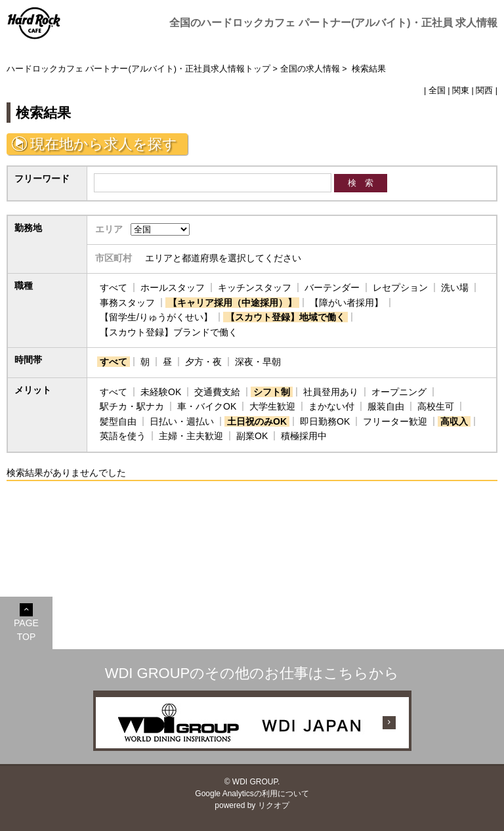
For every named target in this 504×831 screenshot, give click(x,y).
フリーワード (42, 179)
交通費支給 (217, 392)
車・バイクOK (207, 406)
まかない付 (331, 406)
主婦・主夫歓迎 (191, 436)
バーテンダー (332, 288)
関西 (484, 91)
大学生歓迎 (272, 406)
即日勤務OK (325, 421)
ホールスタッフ (173, 288)
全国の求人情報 (310, 69)
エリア (109, 229)
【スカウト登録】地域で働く (285, 317)
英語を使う (123, 436)
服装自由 (386, 406)
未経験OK (161, 392)
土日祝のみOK (257, 421)
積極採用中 (304, 436)
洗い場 (455, 288)
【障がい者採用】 (346, 303)
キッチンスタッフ (255, 288)
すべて (114, 288)
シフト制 (272, 392)
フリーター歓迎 (395, 421)
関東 (461, 91)
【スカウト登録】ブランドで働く (169, 332)
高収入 (454, 421)
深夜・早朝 (258, 362)
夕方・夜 (203, 362)
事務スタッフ (127, 303)
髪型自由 (118, 421)
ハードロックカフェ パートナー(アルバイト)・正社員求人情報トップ (138, 69)
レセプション (400, 288)
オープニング (399, 392)
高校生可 (436, 406)
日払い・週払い (182, 421)
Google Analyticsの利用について (252, 794)
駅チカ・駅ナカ (132, 406)
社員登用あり (331, 392)
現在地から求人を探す (104, 144)
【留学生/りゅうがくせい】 (156, 317)
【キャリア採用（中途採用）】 (232, 303)
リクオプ (274, 805)
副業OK (252, 436)
